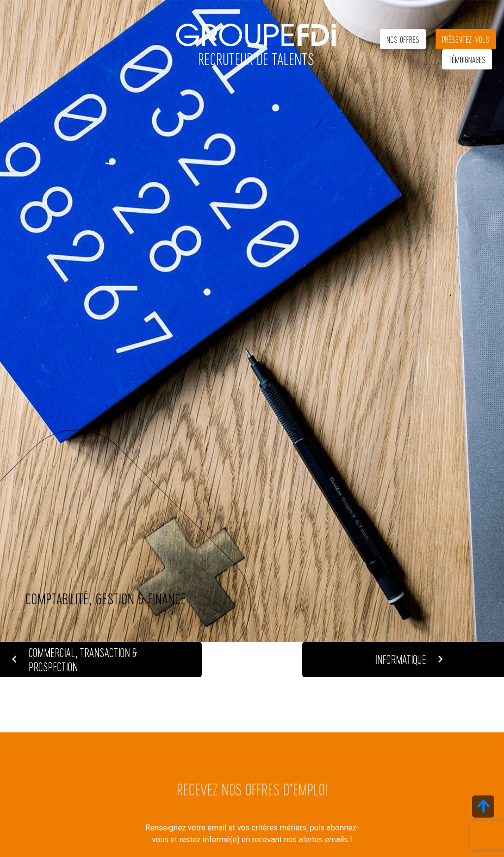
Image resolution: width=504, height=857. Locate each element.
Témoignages (467, 59)
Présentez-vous (466, 39)
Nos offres (403, 39)
